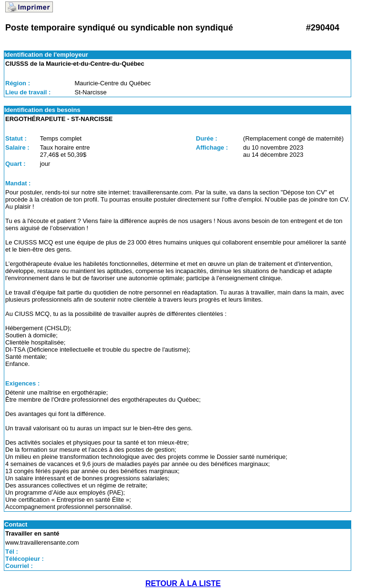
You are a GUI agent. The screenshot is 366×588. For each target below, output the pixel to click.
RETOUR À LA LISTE (183, 583)
